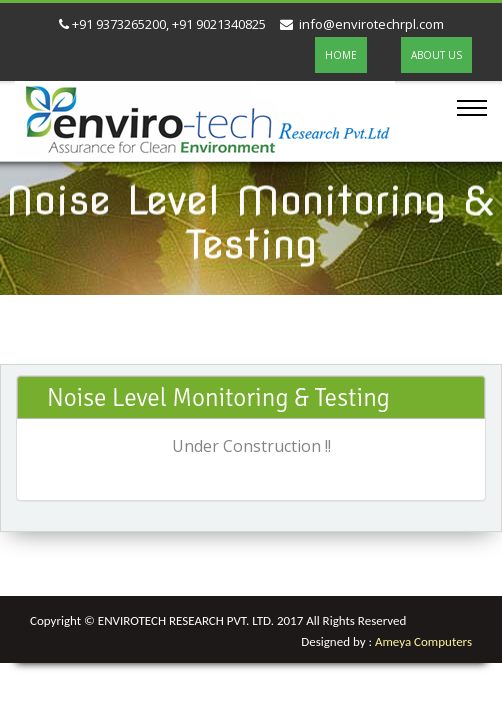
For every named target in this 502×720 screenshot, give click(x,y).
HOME (341, 55)
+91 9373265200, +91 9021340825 (162, 24)
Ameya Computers (423, 641)
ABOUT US (436, 55)
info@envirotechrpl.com (362, 24)
